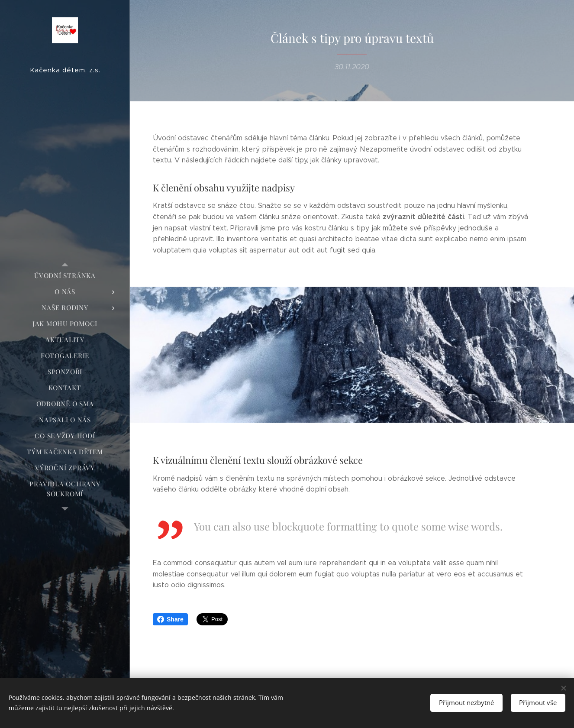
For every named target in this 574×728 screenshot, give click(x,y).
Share (170, 619)
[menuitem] (65, 276)
